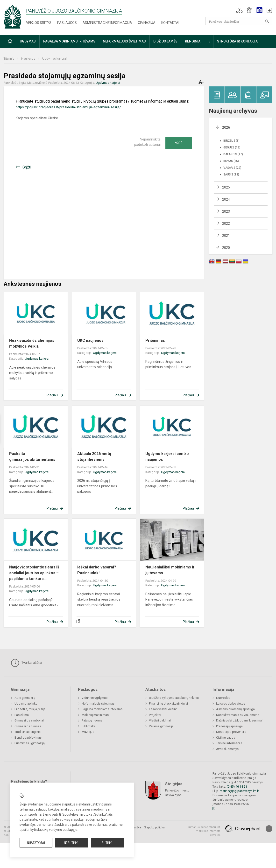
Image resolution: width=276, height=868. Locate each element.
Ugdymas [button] (28, 41)
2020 (226, 248)
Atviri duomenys (227, 749)
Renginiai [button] (193, 41)
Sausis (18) (231, 175)
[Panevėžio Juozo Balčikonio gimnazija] (13, 17)
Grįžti (27, 167)
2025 (226, 187)
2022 (226, 224)
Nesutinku (72, 843)
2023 (226, 211)
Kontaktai (170, 23)
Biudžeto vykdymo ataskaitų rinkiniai (174, 698)
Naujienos (29, 59)
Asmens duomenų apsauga (235, 709)
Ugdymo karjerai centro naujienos (167, 457)
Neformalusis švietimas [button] (124, 41)
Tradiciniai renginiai (28, 732)
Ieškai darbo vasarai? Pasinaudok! (97, 570)
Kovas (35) (231, 161)
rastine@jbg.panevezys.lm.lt (239, 791)
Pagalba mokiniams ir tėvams (102, 709)
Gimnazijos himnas (28, 726)
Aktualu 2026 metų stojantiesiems (94, 457)
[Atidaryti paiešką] (267, 21)
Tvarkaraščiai (26, 663)
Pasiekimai (22, 715)
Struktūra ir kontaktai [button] (238, 41)
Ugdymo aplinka (26, 703)
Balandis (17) (233, 154)
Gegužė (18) (232, 147)
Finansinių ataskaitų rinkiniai (168, 703)
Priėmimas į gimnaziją (30, 743)
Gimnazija (147, 23)
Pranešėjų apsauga (229, 726)
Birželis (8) (231, 141)
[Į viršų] (269, 829)
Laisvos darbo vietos (231, 703)
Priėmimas (155, 340)
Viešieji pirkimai (160, 720)
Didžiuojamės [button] (165, 41)
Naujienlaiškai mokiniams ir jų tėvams (170, 570)
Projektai (155, 715)
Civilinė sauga (226, 738)
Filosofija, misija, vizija (30, 709)
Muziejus (88, 732)
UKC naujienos (90, 340)
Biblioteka (89, 726)
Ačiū (179, 143)
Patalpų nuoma (92, 720)
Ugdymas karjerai (54, 59)
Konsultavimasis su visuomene (238, 715)
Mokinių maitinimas (95, 715)
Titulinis (9, 59)
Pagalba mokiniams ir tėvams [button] (69, 41)
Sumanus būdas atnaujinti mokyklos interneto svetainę (204, 831)
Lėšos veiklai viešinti (163, 709)
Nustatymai (36, 843)
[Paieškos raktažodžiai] (239, 21)
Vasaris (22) (232, 168)
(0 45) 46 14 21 (237, 787)
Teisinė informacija (229, 743)
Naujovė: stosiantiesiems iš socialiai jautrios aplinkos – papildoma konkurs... (34, 573)
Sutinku (108, 843)
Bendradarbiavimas (28, 738)
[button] (239, 10)
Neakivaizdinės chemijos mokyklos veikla (32, 343)
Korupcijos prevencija (231, 732)
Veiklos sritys (39, 23)
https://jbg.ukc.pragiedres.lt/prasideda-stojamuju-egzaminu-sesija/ (68, 107)
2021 (226, 236)
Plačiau (52, 395)
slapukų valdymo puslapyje (57, 830)
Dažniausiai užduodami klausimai (239, 720)
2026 (226, 127)
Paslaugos (67, 23)
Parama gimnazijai (162, 726)
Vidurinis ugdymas (95, 698)
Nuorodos (223, 698)
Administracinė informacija (107, 23)
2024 (226, 199)
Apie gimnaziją (25, 698)
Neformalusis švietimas (98, 703)
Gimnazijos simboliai (29, 720)
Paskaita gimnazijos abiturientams (32, 457)
